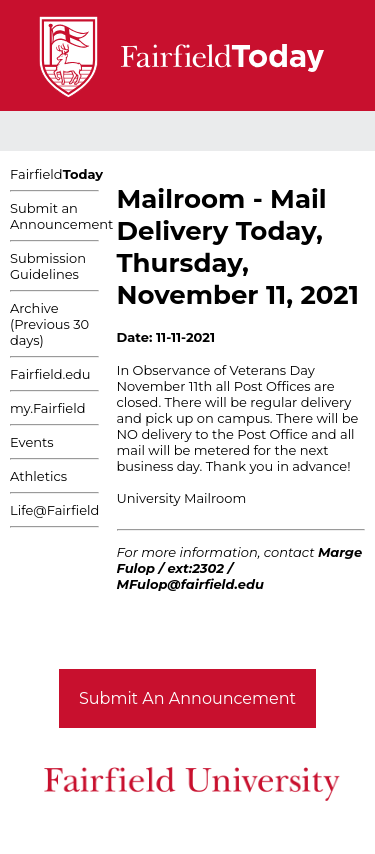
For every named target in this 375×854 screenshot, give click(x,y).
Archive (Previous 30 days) (49, 324)
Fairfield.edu (50, 374)
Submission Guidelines (48, 266)
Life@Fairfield (54, 510)
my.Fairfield (48, 408)
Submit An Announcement (187, 698)
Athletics (38, 476)
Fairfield (56, 174)
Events (32, 442)
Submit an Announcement (61, 216)
